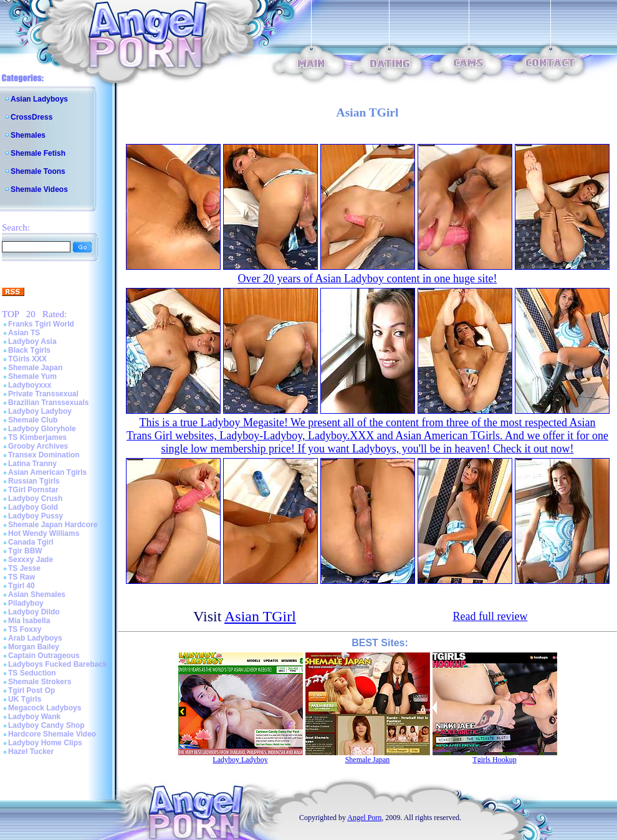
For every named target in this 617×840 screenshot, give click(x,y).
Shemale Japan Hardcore (53, 525)
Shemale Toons (38, 171)
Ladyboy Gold (33, 507)
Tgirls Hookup (494, 760)
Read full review (490, 616)
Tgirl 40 (22, 586)
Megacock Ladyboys (45, 708)
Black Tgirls (29, 350)
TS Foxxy (25, 629)
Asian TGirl (260, 616)
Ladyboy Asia (32, 341)
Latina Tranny (32, 464)
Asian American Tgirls (47, 472)
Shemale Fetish (38, 153)
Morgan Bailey (34, 647)
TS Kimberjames (37, 437)
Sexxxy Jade (31, 560)
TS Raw (22, 577)
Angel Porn (364, 818)
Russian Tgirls (34, 481)
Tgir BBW (25, 551)
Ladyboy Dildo (34, 612)
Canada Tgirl (31, 542)
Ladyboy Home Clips (45, 743)
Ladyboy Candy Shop (46, 725)
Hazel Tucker (31, 752)
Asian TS (24, 333)
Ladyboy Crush (35, 499)
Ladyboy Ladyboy (40, 411)
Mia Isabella (29, 621)
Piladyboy (26, 603)
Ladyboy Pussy (36, 516)
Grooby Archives (38, 446)
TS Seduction (32, 673)
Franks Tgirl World (41, 324)
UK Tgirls (25, 699)
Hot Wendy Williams (44, 533)
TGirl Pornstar (33, 490)
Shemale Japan (35, 368)
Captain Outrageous (44, 656)
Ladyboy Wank (34, 717)
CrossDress (31, 117)
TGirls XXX (27, 359)
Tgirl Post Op (31, 690)
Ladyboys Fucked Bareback (58, 664)
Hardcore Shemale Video (52, 734)
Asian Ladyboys (39, 99)
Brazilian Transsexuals (48, 403)
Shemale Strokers (40, 682)
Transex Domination (44, 455)
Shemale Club (33, 420)
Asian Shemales (37, 594)
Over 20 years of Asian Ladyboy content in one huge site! (368, 279)
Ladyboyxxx (30, 385)
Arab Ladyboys (35, 638)
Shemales (28, 135)
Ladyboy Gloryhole (42, 429)
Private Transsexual (43, 394)
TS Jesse (24, 568)
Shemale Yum (32, 376)
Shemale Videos (39, 189)
